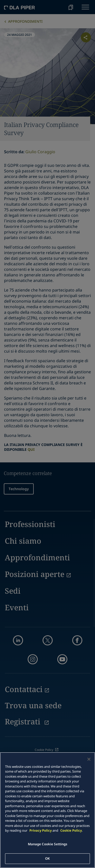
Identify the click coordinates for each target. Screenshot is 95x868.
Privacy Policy (41, 830)
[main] (48, 810)
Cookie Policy (71, 830)
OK (47, 858)
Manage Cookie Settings (48, 844)
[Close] (89, 759)
